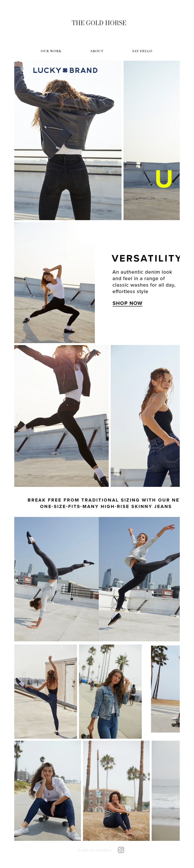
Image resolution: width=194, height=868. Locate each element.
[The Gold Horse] (121, 850)
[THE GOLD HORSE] (99, 23)
